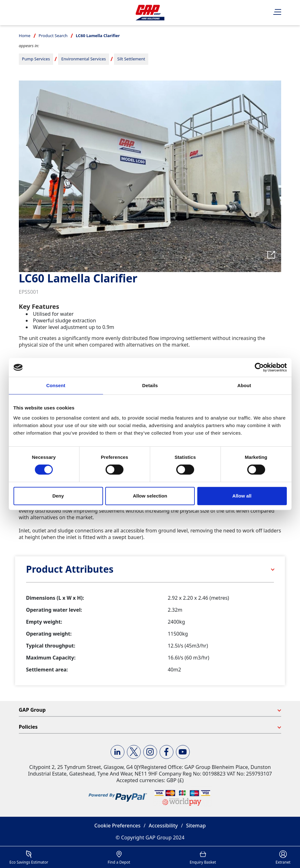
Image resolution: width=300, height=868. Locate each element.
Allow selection (150, 496)
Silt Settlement (131, 59)
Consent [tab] (56, 385)
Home (25, 36)
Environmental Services (84, 59)
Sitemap (196, 826)
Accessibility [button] (163, 826)
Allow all (242, 496)
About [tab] (244, 385)
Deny (58, 496)
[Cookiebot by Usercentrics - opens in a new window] (259, 367)
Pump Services (36, 59)
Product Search (53, 36)
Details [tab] (150, 385)
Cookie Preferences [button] (117, 826)
